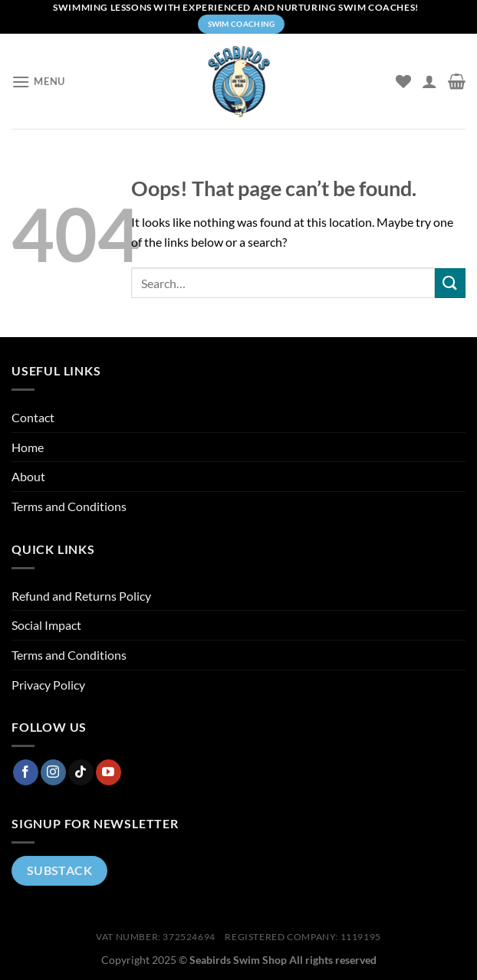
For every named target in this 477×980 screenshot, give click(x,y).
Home (28, 447)
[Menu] (38, 82)
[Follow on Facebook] (26, 772)
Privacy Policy (48, 685)
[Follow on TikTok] (81, 772)
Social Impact (46, 625)
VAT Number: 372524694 (156, 937)
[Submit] (450, 283)
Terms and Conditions (69, 506)
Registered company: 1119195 (303, 937)
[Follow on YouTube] (109, 772)
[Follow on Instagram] (53, 772)
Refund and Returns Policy (81, 596)
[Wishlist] (403, 81)
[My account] (429, 81)
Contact (33, 417)
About (28, 476)
